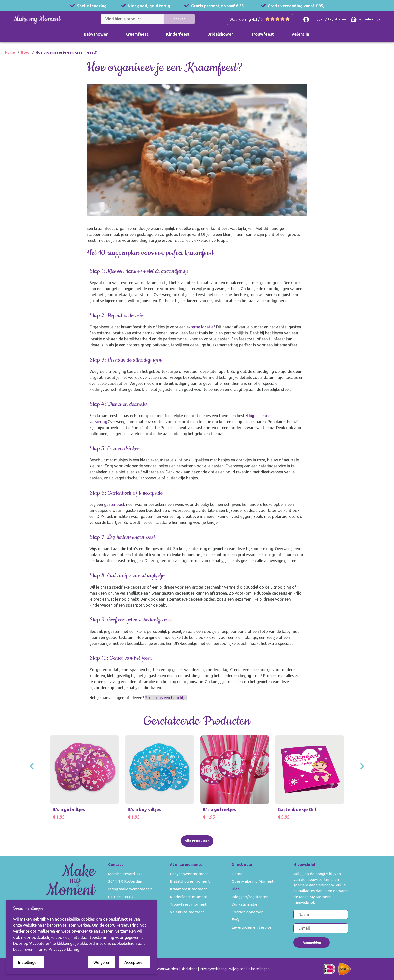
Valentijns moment (187, 912)
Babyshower (96, 34)
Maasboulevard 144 (125, 874)
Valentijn (300, 34)
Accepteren (135, 962)
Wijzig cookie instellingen (249, 969)
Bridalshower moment (190, 881)
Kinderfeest (178, 34)
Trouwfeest (262, 34)
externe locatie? (201, 333)
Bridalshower (220, 34)
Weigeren (102, 962)
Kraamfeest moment (188, 889)
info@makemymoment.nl (131, 889)
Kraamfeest (137, 34)
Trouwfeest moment (188, 904)
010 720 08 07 (121, 897)
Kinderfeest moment (189, 897)
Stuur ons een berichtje (166, 704)
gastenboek (115, 510)
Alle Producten (197, 841)
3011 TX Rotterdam (126, 881)
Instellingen (28, 962)
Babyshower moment (189, 874)
